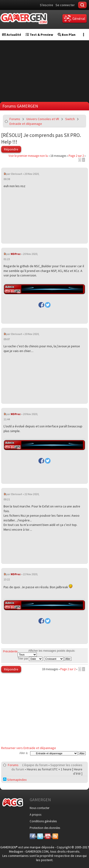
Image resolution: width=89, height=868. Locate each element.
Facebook (33, 837)
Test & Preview (39, 35)
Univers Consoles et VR (43, 119)
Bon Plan (67, 35)
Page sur (76, 156)
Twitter (40, 837)
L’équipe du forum (35, 765)
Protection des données (45, 828)
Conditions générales (43, 821)
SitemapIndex (15, 780)
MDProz (16, 254)
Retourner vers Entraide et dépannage (29, 748)
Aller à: (24, 753)
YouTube (48, 837)
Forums (15, 119)
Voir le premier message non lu (28, 156)
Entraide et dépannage (26, 124)
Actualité (12, 35)
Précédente (10, 651)
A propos (35, 815)
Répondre (11, 149)
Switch (70, 119)
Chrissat (16, 174)
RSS (55, 837)
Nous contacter (40, 808)
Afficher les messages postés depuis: (46, 653)
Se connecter (65, 5)
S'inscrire (47, 5)
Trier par (30, 659)
